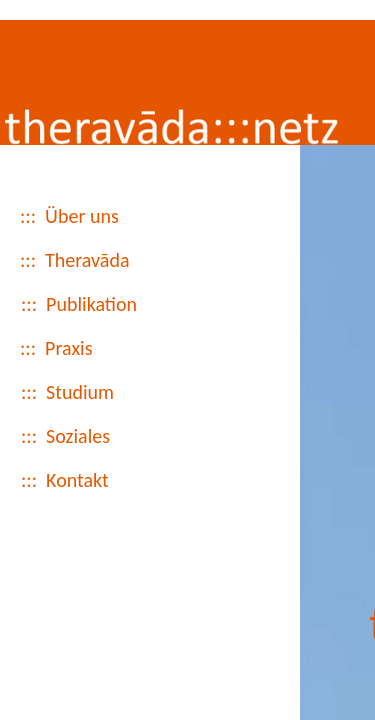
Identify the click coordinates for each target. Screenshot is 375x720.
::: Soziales (65, 454)
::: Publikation (79, 322)
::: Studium (67, 410)
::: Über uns (69, 234)
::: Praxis (56, 366)
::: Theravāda (75, 278)
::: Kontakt (65, 498)
